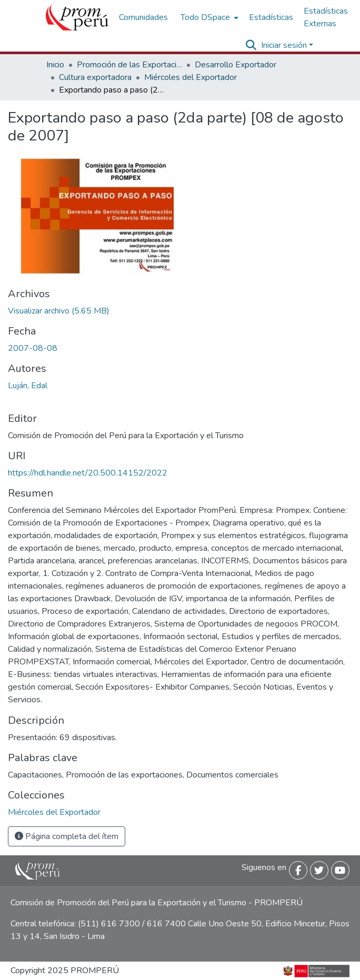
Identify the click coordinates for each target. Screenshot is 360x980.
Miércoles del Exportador (191, 77)
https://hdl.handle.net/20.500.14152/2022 (88, 473)
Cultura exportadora (95, 77)
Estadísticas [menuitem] (271, 17)
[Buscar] (251, 45)
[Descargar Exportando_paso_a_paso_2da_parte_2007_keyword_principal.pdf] (59, 311)
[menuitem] (208, 17)
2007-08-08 (33, 348)
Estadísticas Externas (326, 17)
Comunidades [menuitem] (143, 17)
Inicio (55, 65)
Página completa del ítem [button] (67, 836)
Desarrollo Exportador (236, 65)
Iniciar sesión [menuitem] (284, 45)
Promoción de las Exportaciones (129, 65)
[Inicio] (77, 17)
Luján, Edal (28, 386)
